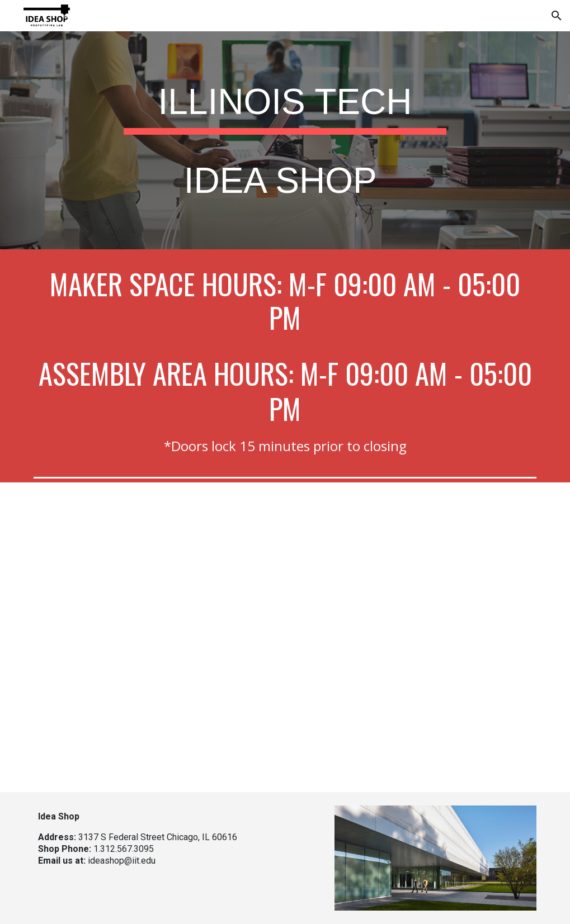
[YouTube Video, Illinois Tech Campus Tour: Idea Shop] (285, 637)
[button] (557, 16)
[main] (285, 140)
